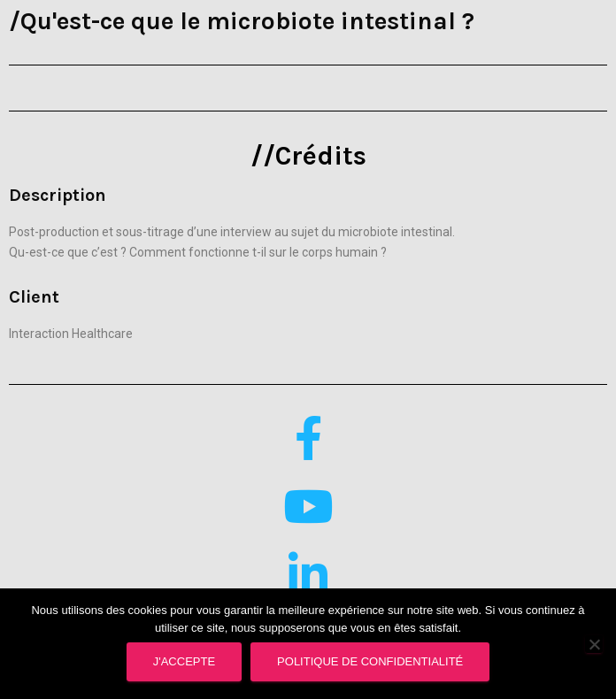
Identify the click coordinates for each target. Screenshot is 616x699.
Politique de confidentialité (370, 661)
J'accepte (184, 661)
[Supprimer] (594, 644)
